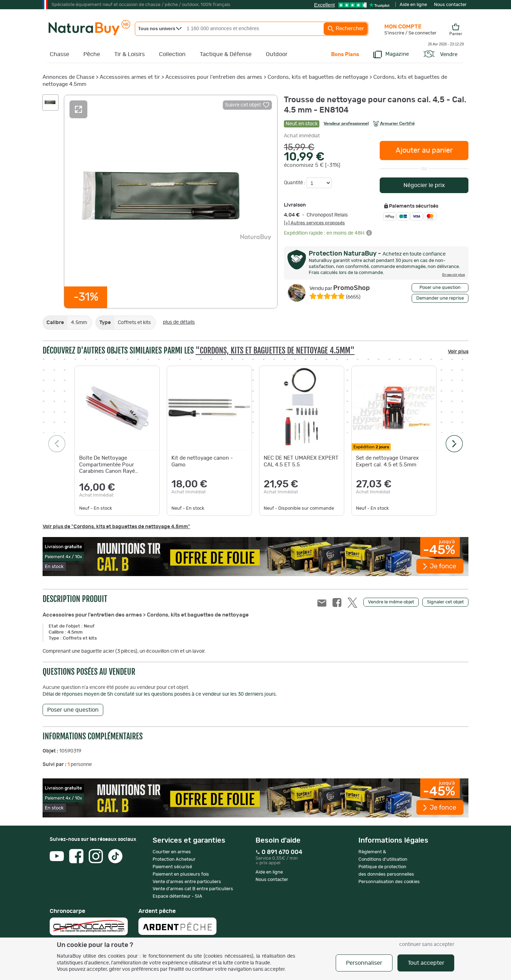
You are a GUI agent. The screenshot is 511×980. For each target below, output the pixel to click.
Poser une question (440, 288)
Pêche (92, 54)
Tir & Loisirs (130, 54)
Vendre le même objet (391, 602)
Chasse (59, 54)
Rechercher (346, 29)
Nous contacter (450, 5)
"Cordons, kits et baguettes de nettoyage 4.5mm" (275, 351)
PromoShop (340, 288)
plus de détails (179, 322)
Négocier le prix (424, 185)
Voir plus (458, 352)
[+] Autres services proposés (314, 223)
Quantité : (295, 183)
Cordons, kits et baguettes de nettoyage (318, 77)
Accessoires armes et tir (130, 77)
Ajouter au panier (424, 150)
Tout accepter (426, 963)
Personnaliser (364, 963)
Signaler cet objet (445, 602)
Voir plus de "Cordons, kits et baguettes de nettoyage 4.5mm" (116, 527)
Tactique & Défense (226, 54)
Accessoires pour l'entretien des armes (214, 77)
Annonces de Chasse (68, 77)
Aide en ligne (413, 5)
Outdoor (277, 54)
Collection (172, 54)
